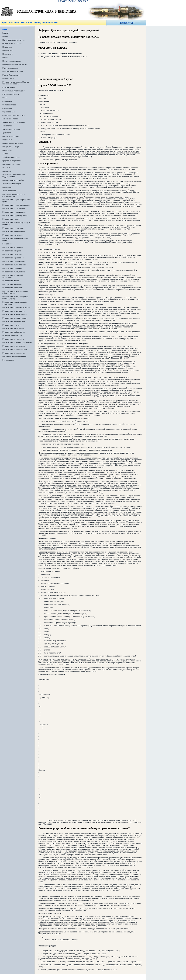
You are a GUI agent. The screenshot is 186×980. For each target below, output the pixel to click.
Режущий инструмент (11, 75)
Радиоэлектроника (10, 68)
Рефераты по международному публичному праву (15, 292)
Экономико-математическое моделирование (14, 176)
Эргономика (7, 187)
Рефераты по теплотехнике (14, 209)
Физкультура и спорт (11, 147)
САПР (5, 98)
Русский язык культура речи (14, 91)
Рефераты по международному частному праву (15, 298)
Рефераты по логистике (12, 284)
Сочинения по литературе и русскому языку (14, 195)
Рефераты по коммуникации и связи (17, 342)
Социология (7, 108)
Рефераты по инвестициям (13, 328)
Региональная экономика (13, 71)
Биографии (7, 244)
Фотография (7, 150)
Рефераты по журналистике (14, 321)
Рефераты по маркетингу (13, 288)
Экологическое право (11, 164)
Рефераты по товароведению (14, 212)
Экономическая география (13, 180)
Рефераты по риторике (12, 251)
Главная (6, 33)
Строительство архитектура (14, 115)
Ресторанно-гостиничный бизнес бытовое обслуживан (16, 83)
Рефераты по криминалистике (15, 349)
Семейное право (9, 105)
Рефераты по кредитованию (14, 311)
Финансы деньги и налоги (13, 143)
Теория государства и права (14, 122)
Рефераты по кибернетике (13, 339)
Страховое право (9, 112)
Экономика (7, 171)
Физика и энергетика (11, 136)
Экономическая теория (12, 184)
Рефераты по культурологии (14, 272)
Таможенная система (11, 129)
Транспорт (7, 133)
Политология (8, 54)
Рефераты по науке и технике (14, 265)
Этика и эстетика (9, 191)
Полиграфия (7, 50)
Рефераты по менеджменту (14, 231)
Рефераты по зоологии (12, 325)
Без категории (8, 360)
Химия (5, 154)
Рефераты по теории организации (16, 205)
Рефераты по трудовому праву (15, 215)
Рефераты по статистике (12, 254)
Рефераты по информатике (14, 332)
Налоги (5, 36)
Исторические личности (12, 335)
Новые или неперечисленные (14, 356)
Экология (6, 168)
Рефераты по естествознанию (15, 314)
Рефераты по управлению (13, 228)
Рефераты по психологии (13, 247)
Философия (7, 140)
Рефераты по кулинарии (12, 268)
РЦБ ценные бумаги (11, 94)
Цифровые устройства (12, 161)
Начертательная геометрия (13, 40)
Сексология (7, 101)
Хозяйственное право (11, 157)
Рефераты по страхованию (13, 258)
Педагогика (7, 47)
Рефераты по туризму (11, 219)
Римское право (9, 87)
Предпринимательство (12, 61)
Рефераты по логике (11, 281)
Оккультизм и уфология (12, 43)
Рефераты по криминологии (14, 353)
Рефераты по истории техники (15, 318)
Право (5, 57)
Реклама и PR (8, 78)
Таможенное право (10, 119)
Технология (7, 126)
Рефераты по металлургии (13, 235)
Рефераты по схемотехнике (14, 261)
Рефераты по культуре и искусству (16, 307)
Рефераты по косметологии (14, 346)
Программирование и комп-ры (15, 64)
